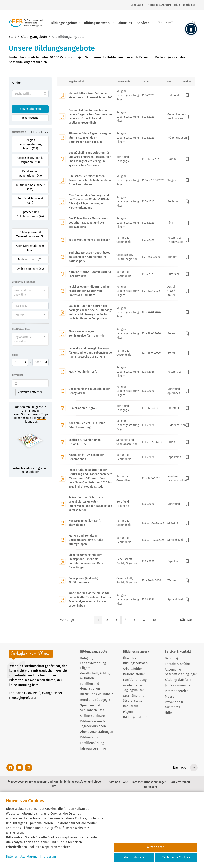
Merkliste (189, 5)
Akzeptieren (156, 847)
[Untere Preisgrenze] (20, 362)
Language (137, 5)
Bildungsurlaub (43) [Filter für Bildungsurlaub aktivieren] (30, 259)
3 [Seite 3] (116, 620)
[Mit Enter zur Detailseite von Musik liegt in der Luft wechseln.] (126, 372)
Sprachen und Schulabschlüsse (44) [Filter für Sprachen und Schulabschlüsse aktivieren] (30, 214)
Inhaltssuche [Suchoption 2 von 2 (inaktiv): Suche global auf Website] (30, 118)
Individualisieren (134, 857)
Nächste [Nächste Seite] (186, 620)
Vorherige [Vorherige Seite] (67, 620)
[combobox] (30, 293)
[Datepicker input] (30, 383)
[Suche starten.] (194, 19)
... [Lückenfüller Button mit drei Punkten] (144, 620)
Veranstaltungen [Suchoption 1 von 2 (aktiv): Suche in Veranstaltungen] (30, 109)
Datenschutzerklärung (22, 857)
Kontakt (42, 418)
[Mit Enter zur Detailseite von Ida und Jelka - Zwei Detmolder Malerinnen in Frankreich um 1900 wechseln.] (126, 95)
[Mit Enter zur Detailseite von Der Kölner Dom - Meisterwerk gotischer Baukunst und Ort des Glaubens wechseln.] (126, 223)
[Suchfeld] (30, 94)
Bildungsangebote (64, 19)
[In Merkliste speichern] (187, 95)
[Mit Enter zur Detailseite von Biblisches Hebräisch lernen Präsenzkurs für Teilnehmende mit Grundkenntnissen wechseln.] (126, 180)
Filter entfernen (40, 132)
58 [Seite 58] (155, 620)
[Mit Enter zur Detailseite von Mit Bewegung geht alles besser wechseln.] (126, 240)
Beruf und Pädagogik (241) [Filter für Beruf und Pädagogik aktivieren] (30, 201)
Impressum (48, 857)
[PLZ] (30, 306)
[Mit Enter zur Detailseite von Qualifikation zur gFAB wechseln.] (126, 408)
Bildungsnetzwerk (97, 19)
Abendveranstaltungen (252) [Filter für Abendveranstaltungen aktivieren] (30, 248)
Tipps (45, 414)
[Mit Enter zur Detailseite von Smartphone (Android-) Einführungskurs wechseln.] (126, 580)
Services (143, 19)
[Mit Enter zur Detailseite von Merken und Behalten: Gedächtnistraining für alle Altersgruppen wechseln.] (126, 540)
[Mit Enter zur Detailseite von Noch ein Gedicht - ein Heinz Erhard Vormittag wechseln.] (126, 425)
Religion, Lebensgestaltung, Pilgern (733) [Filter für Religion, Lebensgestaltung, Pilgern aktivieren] (30, 144)
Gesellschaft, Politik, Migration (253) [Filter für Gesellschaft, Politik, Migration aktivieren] (30, 160)
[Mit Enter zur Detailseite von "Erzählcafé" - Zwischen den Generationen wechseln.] (126, 457)
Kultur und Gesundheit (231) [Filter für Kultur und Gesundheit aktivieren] (30, 187)
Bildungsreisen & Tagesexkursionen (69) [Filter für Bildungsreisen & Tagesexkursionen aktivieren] (30, 234)
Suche (16, 83)
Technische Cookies (176, 857)
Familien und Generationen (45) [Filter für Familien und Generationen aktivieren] (30, 174)
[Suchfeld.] (176, 19)
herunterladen (30, 470)
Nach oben (181, 768)
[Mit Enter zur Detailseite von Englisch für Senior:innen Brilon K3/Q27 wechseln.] (126, 442)
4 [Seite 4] (126, 620)
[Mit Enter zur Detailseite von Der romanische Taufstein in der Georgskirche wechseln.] (126, 391)
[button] (191, 29)
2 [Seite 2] (107, 620)
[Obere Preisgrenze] (41, 362)
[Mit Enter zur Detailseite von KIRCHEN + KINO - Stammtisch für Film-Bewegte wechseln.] (126, 274)
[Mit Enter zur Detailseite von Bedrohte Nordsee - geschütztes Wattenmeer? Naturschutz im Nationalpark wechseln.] (126, 257)
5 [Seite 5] (135, 620)
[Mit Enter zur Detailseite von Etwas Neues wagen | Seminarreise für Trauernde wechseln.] (126, 333)
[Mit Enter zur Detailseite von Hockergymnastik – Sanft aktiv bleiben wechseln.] (126, 523)
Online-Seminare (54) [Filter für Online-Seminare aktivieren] (30, 269)
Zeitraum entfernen (30, 392)
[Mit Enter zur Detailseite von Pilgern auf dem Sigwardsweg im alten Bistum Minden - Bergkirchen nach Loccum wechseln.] (126, 138)
